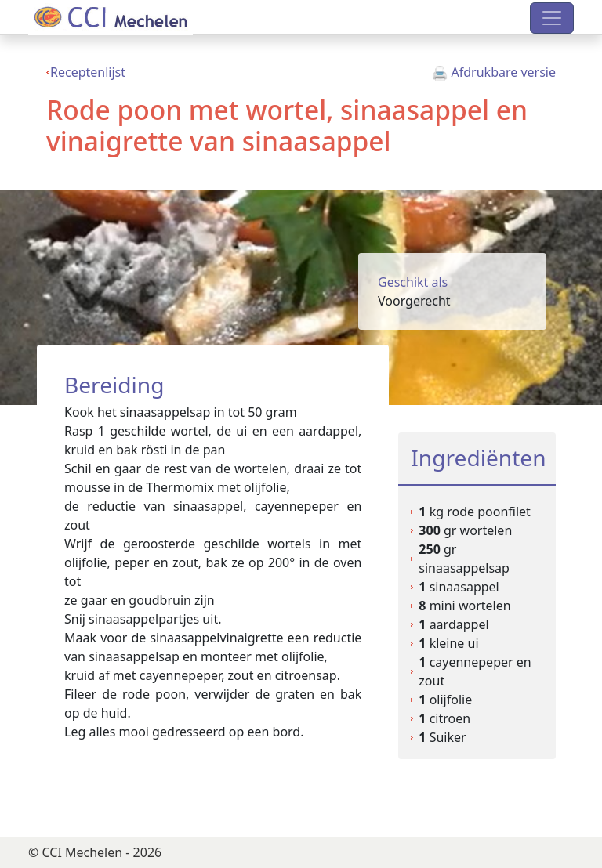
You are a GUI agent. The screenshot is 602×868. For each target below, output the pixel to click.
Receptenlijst (88, 72)
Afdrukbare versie (494, 72)
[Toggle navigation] (552, 18)
